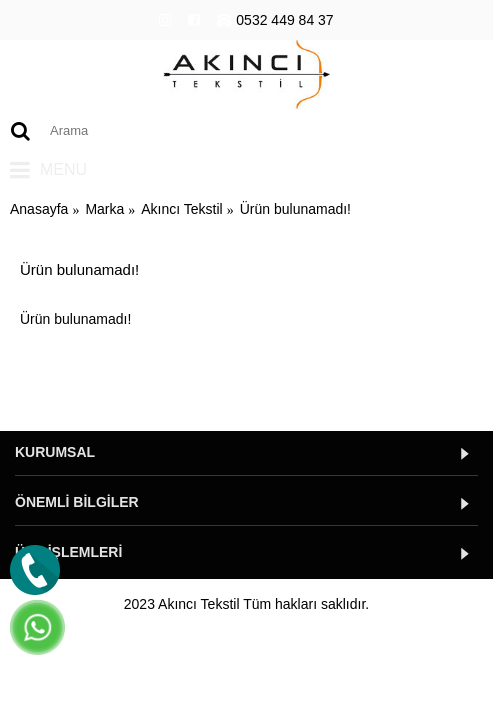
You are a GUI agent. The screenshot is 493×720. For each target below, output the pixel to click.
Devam (439, 380)
